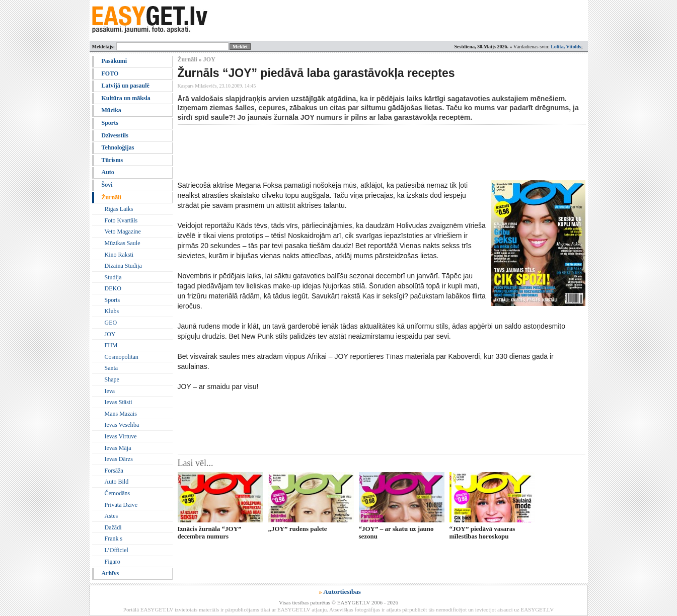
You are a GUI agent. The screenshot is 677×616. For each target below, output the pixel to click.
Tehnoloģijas (118, 147)
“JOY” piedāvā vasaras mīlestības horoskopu (482, 532)
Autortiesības (342, 592)
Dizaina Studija (123, 266)
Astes (111, 516)
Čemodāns (118, 493)
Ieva (110, 391)
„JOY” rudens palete (298, 529)
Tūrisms (112, 160)
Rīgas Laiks (119, 209)
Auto (108, 172)
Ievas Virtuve (121, 436)
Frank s (114, 538)
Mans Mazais (121, 414)
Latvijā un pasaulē (126, 86)
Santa (111, 368)
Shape (112, 379)
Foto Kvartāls (121, 220)
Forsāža (114, 471)
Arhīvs (110, 573)
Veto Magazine (123, 232)
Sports (110, 123)
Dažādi (113, 527)
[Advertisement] (361, 152)
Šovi (107, 185)
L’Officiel (117, 550)
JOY (110, 334)
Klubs (112, 311)
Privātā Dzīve (121, 505)
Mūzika (111, 110)
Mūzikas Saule (123, 243)
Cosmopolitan (122, 357)
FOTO (110, 73)
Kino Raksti (119, 255)
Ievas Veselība (122, 425)
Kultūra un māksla (126, 98)
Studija (113, 277)
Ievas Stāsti (119, 402)
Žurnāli (111, 197)
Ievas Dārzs (119, 459)
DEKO (113, 288)
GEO (111, 323)
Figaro (112, 562)
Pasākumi (115, 61)
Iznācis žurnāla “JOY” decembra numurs (210, 532)
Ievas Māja (118, 448)
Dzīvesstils (115, 135)
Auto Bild (117, 482)
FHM (111, 345)
